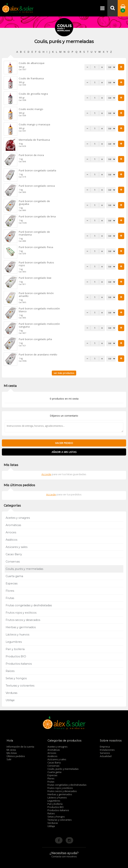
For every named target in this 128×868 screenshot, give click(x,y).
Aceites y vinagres (18, 518)
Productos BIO (16, 656)
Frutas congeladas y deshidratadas (29, 605)
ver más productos (64, 373)
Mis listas (12, 753)
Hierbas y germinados (21, 627)
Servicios (105, 753)
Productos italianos (19, 664)
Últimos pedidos (16, 756)
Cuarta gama (14, 576)
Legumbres (14, 642)
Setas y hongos (16, 678)
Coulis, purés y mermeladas (24, 569)
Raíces (10, 671)
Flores (10, 591)
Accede (46, 474)
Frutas (10, 598)
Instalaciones (107, 750)
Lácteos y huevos (17, 635)
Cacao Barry (14, 554)
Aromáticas (13, 525)
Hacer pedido (64, 443)
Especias (12, 583)
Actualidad (106, 756)
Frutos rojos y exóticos (21, 613)
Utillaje (10, 700)
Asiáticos (11, 540)
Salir (9, 759)
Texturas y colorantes (20, 686)
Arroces (11, 532)
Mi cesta (11, 750)
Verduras (11, 693)
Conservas (13, 562)
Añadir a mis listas (64, 452)
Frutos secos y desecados (23, 620)
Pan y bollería (15, 649)
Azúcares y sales (17, 547)
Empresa (105, 747)
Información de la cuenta (20, 747)
